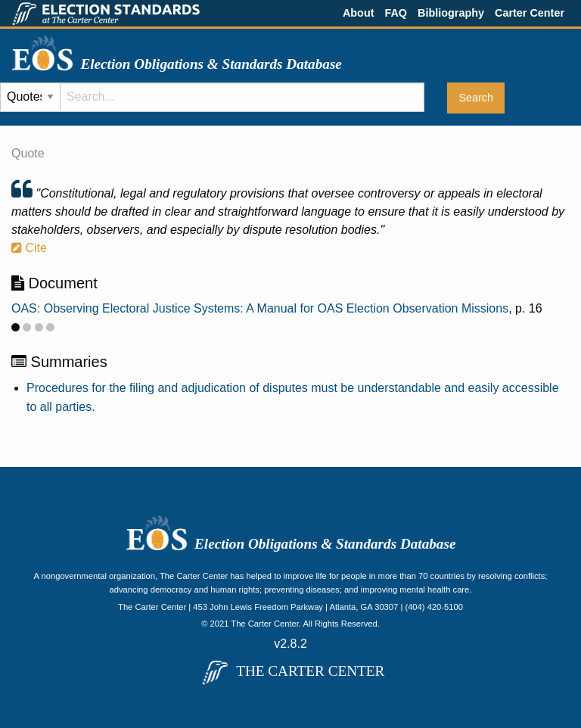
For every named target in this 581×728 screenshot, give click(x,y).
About (359, 13)
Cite (29, 248)
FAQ (396, 13)
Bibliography (451, 13)
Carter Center (530, 13)
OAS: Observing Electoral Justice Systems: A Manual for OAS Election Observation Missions (260, 308)
